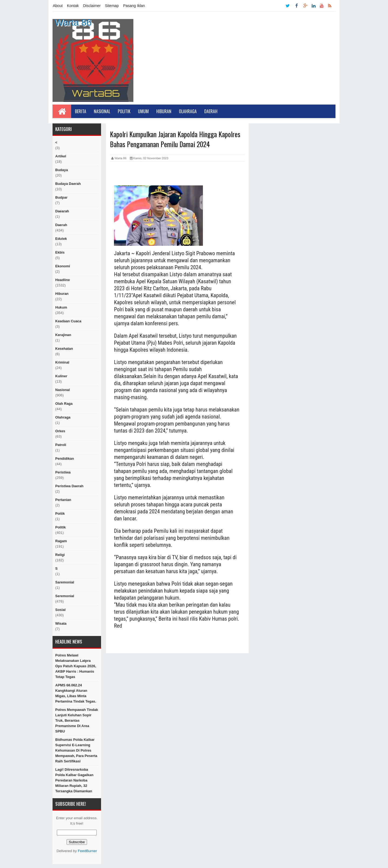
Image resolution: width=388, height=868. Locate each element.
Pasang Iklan (134, 6)
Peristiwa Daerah (69, 486)
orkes (60, 431)
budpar (61, 197)
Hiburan (164, 111)
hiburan (62, 294)
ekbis (60, 252)
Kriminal (62, 362)
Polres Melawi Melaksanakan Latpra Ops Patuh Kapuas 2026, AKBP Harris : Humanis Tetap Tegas (76, 666)
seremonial (65, 596)
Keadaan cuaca (68, 321)
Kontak (73, 6)
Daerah (211, 111)
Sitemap (112, 6)
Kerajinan (63, 335)
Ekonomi (63, 266)
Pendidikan (65, 459)
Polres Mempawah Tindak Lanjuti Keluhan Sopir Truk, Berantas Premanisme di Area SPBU (77, 720)
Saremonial (65, 582)
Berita (81, 111)
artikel (61, 156)
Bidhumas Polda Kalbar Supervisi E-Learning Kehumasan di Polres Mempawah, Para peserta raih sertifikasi (76, 750)
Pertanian (63, 500)
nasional (63, 390)
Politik (124, 111)
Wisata (61, 623)
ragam (61, 541)
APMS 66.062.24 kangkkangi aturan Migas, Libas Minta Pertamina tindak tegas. (76, 693)
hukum (61, 307)
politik (60, 527)
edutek (61, 239)
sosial (60, 610)
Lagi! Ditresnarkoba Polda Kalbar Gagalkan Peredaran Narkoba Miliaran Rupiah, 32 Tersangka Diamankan (74, 780)
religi (60, 555)
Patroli (61, 445)
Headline (63, 280)
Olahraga (188, 111)
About (58, 6)
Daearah (62, 211)
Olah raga (64, 404)
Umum (143, 111)
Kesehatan (64, 349)
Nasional (102, 111)
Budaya (62, 170)
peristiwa (63, 472)
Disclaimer (92, 6)
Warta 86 (73, 22)
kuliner (61, 376)
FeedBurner (87, 851)
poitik (60, 513)
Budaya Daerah (68, 184)
